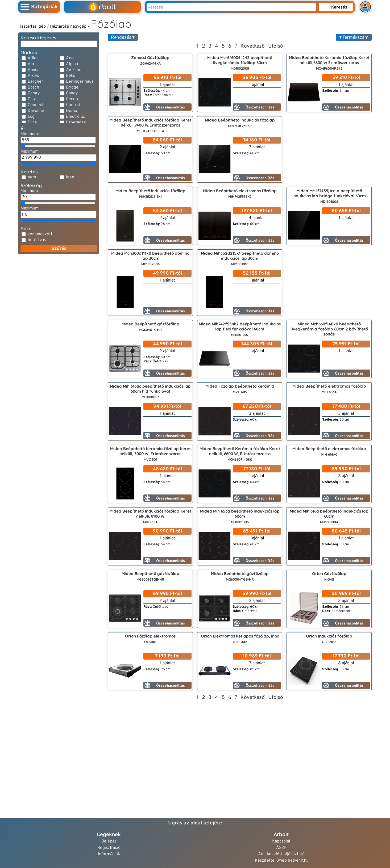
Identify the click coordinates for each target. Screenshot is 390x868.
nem (32, 177)
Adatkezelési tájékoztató (281, 854)
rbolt (102, 7)
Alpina (72, 64)
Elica (32, 123)
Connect (36, 105)
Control (73, 105)
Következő (253, 46)
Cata (32, 99)
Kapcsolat (281, 842)
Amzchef (74, 70)
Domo (72, 111)
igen (70, 177)
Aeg (70, 58)
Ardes (33, 76)
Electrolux (76, 117)
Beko (71, 76)
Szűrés (59, 249)
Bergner (35, 82)
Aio (31, 64)
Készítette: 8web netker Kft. (281, 861)
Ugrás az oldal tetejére (195, 823)
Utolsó (276, 46)
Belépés (109, 842)
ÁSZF (281, 848)
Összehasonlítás (165, 107)
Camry (34, 93)
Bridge (72, 87)
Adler (33, 58)
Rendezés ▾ (123, 38)
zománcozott (40, 234)
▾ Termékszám (354, 38)
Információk (109, 854)
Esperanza (76, 123)
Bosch (33, 87)
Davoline (36, 111)
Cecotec (74, 99)
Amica (34, 70)
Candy (72, 93)
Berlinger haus (80, 82)
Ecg (31, 117)
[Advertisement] (59, 292)
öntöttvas (37, 240)
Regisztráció (109, 848)
